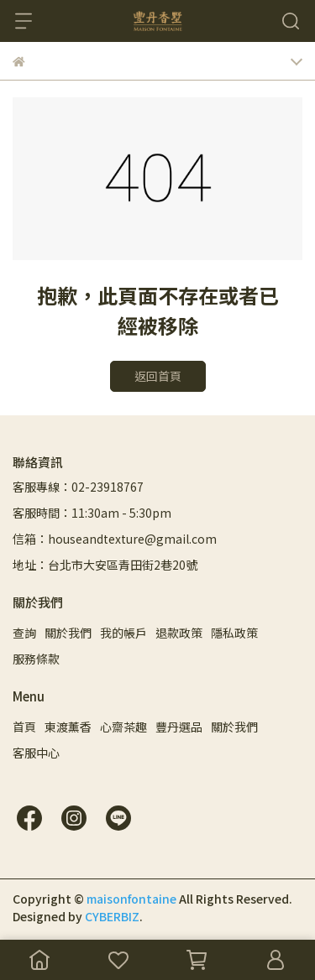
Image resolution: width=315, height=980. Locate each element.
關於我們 (68, 633)
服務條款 (36, 659)
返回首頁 (158, 376)
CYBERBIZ (112, 916)
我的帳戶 (123, 633)
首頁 (24, 727)
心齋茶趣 (123, 727)
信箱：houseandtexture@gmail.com (115, 539)
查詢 (24, 633)
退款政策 (179, 633)
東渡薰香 (68, 727)
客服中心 (36, 753)
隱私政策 (234, 633)
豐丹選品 (179, 727)
